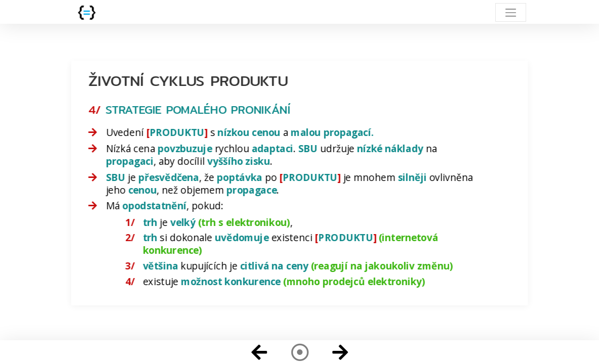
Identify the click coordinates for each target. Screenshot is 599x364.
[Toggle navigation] (511, 12)
